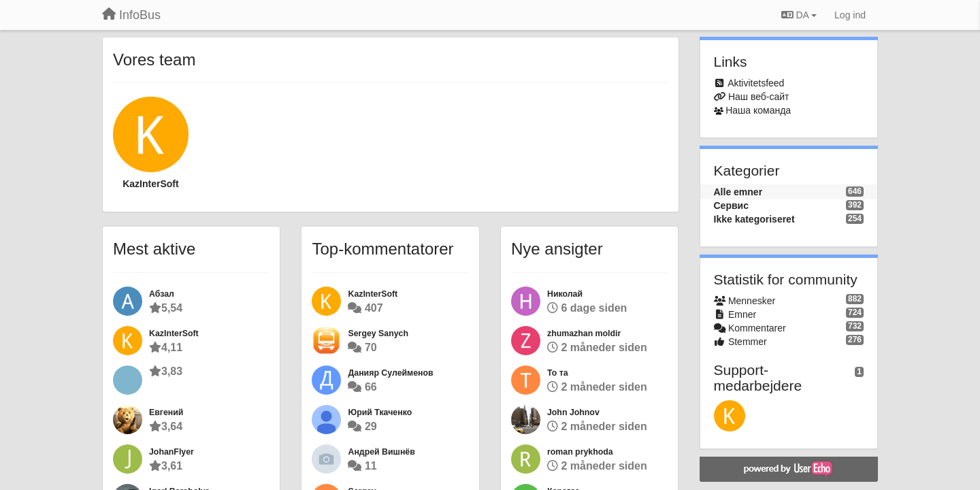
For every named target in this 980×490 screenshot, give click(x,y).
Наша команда (758, 110)
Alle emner (738, 192)
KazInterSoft (150, 184)
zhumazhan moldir (584, 333)
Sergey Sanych (378, 333)
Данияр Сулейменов (390, 373)
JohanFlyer (171, 452)
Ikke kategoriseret (754, 219)
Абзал (162, 294)
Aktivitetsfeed (756, 83)
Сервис (731, 206)
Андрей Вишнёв (381, 452)
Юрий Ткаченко (380, 412)
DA (799, 15)
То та (558, 373)
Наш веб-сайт (759, 97)
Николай (565, 294)
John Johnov (573, 412)
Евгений (166, 412)
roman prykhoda (580, 452)
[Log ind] (850, 15)
